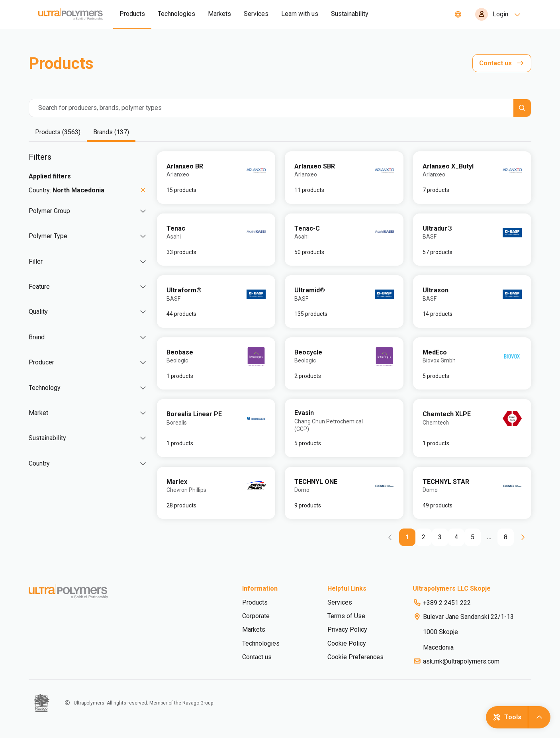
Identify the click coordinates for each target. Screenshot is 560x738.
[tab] (58, 133)
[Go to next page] (523, 537)
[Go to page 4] (456, 537)
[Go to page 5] (473, 537)
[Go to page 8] (506, 537)
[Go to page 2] (424, 537)
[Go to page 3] (440, 537)
